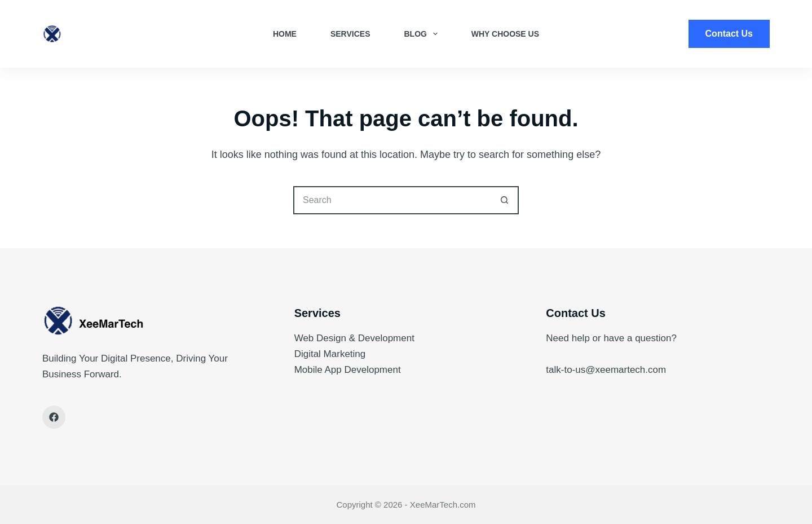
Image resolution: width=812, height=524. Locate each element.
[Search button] (505, 200)
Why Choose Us (505, 34)
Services (350, 34)
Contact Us (729, 34)
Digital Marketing (330, 354)
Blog (423, 34)
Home (285, 34)
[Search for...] (392, 200)
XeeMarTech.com (443, 505)
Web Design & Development (354, 338)
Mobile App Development (348, 370)
